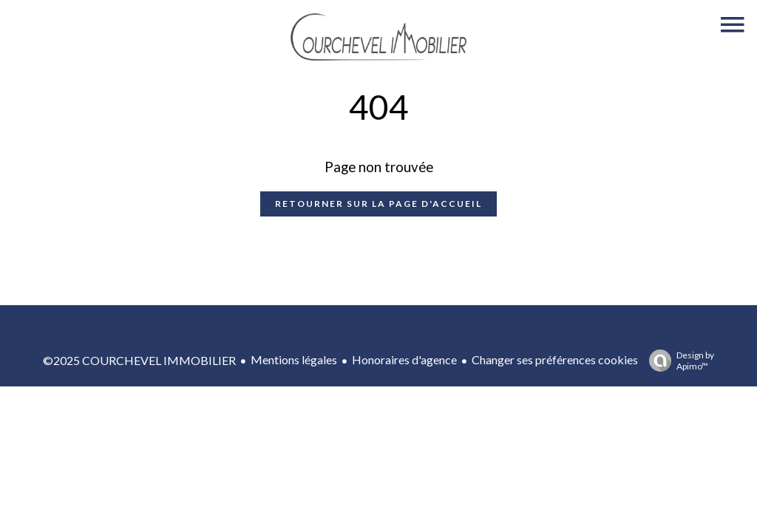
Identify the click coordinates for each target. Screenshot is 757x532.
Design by (678, 361)
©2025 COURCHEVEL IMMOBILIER (139, 360)
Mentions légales (294, 359)
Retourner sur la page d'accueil (378, 204)
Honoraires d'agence (404, 359)
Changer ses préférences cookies (555, 359)
